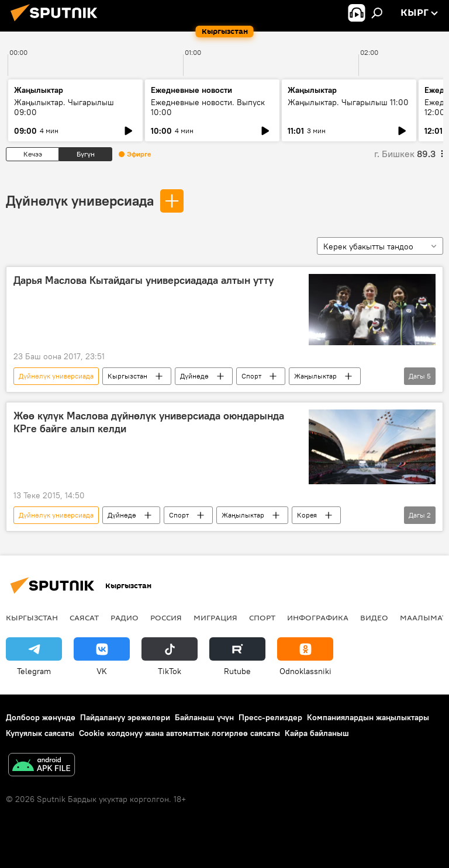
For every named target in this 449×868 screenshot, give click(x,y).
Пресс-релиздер (270, 717)
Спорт (251, 376)
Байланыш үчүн (204, 717)
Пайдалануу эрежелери (125, 717)
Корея (307, 515)
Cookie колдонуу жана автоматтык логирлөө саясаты (179, 733)
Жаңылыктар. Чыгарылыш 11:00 (348, 102)
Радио (125, 617)
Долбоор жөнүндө (41, 717)
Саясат (84, 617)
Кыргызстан (127, 376)
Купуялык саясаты (40, 733)
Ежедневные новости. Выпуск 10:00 (208, 107)
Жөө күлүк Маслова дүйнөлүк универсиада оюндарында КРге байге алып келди (149, 422)
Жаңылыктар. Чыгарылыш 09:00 (64, 107)
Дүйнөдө (194, 376)
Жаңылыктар (315, 376)
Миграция (215, 617)
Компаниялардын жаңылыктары (368, 717)
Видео (374, 617)
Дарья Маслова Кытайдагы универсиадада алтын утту (144, 280)
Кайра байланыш (317, 733)
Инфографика (318, 617)
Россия (166, 617)
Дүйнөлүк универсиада (80, 200)
